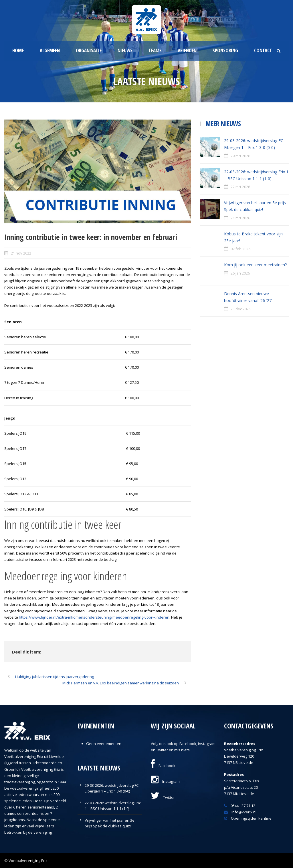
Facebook (163, 766)
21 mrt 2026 (240, 218)
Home (18, 50)
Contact (263, 50)
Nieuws (125, 50)
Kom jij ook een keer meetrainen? (255, 265)
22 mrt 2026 (240, 187)
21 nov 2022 (21, 253)
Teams (155, 50)
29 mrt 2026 (240, 156)
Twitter (163, 797)
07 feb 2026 (240, 249)
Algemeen (50, 50)
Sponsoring (225, 50)
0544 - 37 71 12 (240, 806)
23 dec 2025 (241, 309)
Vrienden (187, 50)
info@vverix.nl (240, 812)
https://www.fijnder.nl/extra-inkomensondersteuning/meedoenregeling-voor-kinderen (94, 617)
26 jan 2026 (240, 273)
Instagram (165, 781)
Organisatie (89, 50)
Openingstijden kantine (248, 818)
